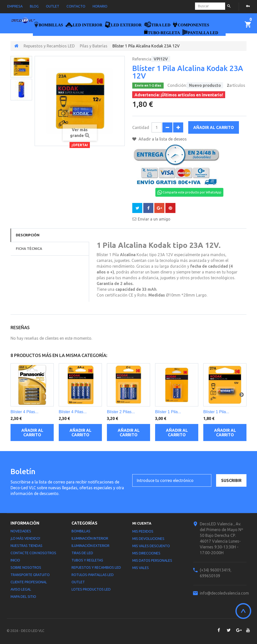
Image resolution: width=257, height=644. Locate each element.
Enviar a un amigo (154, 219)
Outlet (78, 582)
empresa (15, 6)
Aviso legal (21, 589)
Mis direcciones (146, 553)
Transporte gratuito (30, 575)
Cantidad (141, 127)
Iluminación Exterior (90, 546)
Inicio (15, 560)
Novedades (21, 531)
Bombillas (81, 531)
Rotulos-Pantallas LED (93, 575)
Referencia (142, 59)
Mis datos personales (152, 560)
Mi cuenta (142, 523)
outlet (53, 6)
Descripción (28, 235)
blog (34, 6)
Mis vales (141, 568)
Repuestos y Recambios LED (49, 46)
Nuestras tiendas (26, 546)
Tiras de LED (82, 553)
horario (100, 6)
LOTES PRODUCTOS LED (91, 589)
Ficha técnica (29, 249)
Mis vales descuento (151, 546)
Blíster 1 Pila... (168, 412)
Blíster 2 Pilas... (121, 412)
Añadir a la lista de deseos (162, 139)
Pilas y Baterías (94, 46)
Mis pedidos (143, 531)
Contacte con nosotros (33, 553)
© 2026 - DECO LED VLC (26, 631)
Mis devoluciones (148, 539)
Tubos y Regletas (87, 560)
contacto (76, 6)
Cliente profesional (29, 582)
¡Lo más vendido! (25, 538)
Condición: (177, 85)
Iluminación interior (90, 538)
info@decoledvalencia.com (224, 593)
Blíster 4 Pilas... (24, 412)
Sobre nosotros (26, 567)
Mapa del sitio (23, 597)
